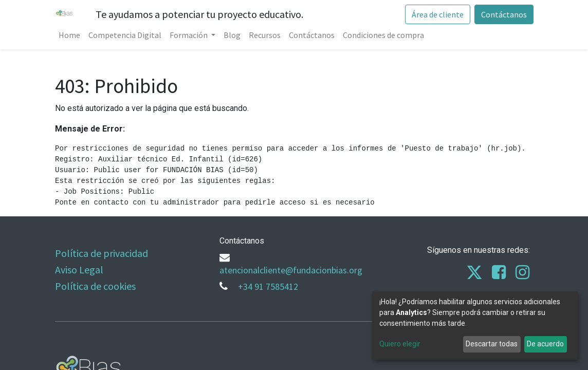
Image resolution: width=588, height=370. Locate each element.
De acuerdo (545, 344)
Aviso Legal (79, 270)
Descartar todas (492, 344)
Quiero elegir (400, 344)
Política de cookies (95, 286)
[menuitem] (70, 35)
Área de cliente (437, 14)
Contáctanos (503, 14)
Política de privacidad (102, 253)
